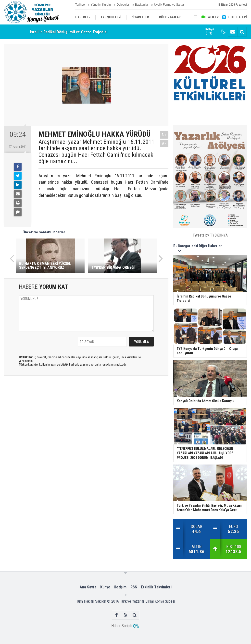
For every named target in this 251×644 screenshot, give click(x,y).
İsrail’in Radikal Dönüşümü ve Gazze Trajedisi (69, 32)
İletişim (120, 587)
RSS (134, 587)
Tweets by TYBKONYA (210, 235)
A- (164, 143)
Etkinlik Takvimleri (156, 587)
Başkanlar (142, 5)
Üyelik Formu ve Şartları (170, 5)
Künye (105, 587)
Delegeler (123, 5)
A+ (164, 135)
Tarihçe (80, 5)
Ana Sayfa (88, 587)
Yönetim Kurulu (101, 5)
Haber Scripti (121, 626)
